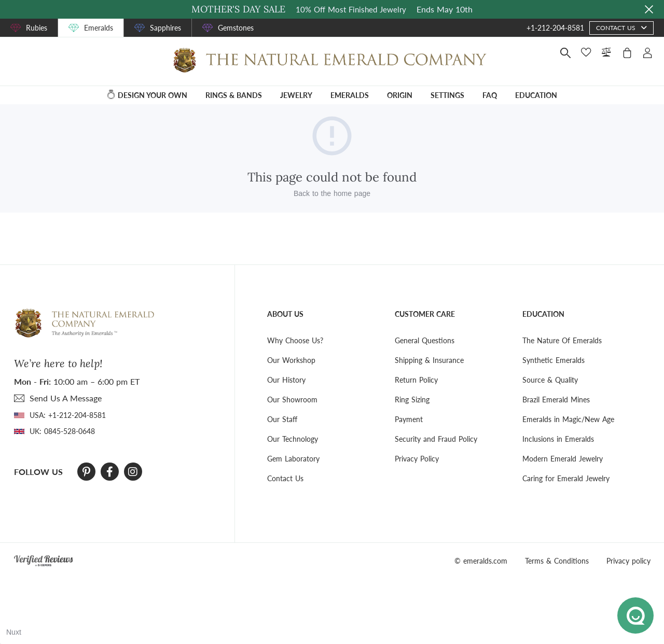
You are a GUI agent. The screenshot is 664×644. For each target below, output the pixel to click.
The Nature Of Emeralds (562, 340)
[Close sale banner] (649, 9)
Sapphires (165, 28)
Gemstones (236, 28)
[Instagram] (133, 472)
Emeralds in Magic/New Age (568, 419)
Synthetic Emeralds (554, 360)
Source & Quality (550, 380)
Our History (286, 380)
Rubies (37, 28)
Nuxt (14, 632)
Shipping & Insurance (429, 360)
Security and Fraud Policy (436, 439)
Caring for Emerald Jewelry (566, 478)
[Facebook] (110, 472)
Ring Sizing (412, 400)
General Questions (425, 340)
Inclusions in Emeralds (558, 439)
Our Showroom (292, 400)
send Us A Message (66, 398)
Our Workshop (291, 360)
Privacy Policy (417, 459)
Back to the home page (332, 193)
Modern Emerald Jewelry (563, 459)
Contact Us (285, 478)
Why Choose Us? (295, 340)
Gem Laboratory (293, 459)
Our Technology (293, 439)
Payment (409, 419)
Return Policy (416, 380)
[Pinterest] (86, 472)
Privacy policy (628, 561)
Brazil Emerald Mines (556, 400)
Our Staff (282, 419)
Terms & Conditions (557, 561)
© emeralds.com (481, 561)
